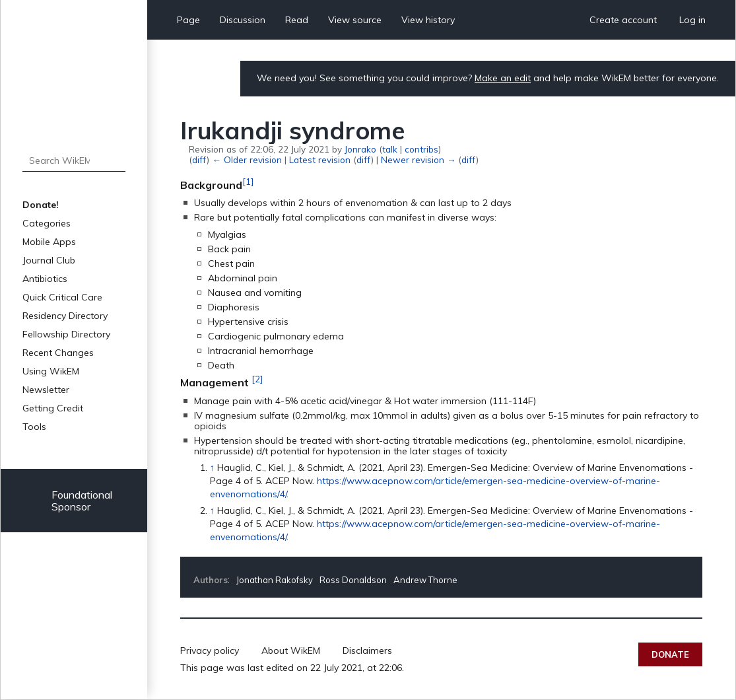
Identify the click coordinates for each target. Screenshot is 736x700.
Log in (692, 20)
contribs (421, 149)
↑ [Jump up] (212, 468)
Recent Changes (58, 353)
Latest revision (320, 159)
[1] (248, 182)
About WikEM (291, 650)
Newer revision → (418, 159)
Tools (34, 427)
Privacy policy (210, 650)
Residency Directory (65, 316)
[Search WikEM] (74, 160)
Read (297, 20)
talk (390, 149)
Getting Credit (53, 408)
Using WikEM (51, 371)
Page (188, 20)
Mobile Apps (49, 242)
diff (199, 159)
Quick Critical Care (62, 297)
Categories (47, 223)
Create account (623, 20)
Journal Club (49, 260)
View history (428, 20)
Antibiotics (45, 279)
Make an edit (503, 78)
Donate (670, 654)
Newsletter (46, 390)
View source (355, 20)
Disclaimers (367, 650)
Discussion (243, 20)
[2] (257, 379)
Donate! (41, 205)
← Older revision (247, 159)
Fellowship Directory (66, 334)
